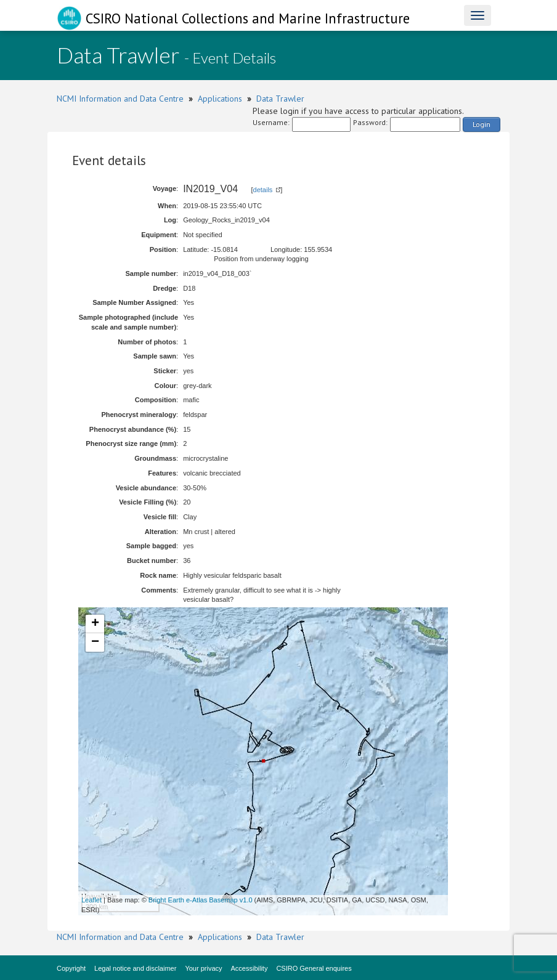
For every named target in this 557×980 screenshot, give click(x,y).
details (263, 190)
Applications (220, 99)
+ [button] (95, 624)
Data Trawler (280, 99)
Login (482, 124)
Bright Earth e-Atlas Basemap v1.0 (201, 900)
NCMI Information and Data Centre (120, 99)
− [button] (95, 642)
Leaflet (91, 900)
